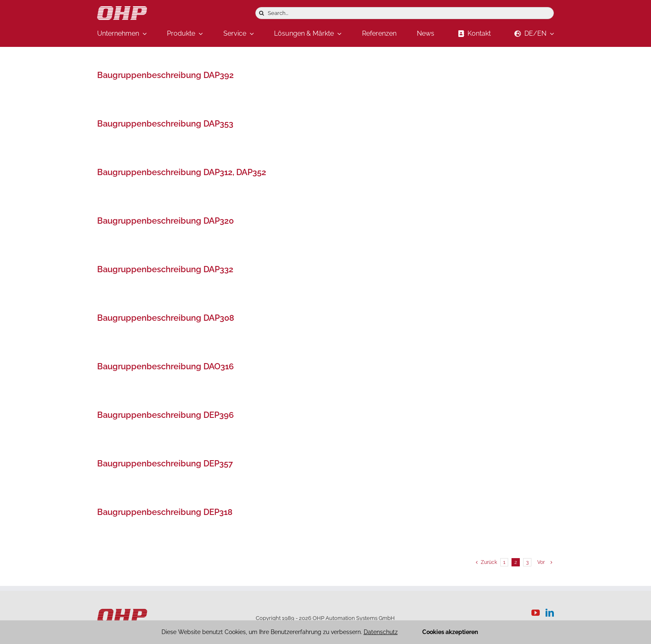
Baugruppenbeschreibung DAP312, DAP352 (182, 172)
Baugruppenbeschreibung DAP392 (165, 75)
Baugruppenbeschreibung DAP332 (165, 269)
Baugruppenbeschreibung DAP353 (165, 124)
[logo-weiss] (122, 10)
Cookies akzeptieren (450, 632)
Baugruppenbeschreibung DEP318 (165, 512)
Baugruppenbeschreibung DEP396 (165, 415)
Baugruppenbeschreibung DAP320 (165, 221)
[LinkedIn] (550, 613)
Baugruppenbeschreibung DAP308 (166, 318)
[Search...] (405, 13)
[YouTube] (536, 613)
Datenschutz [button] (381, 632)
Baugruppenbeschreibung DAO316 (165, 366)
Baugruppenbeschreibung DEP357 (165, 463)
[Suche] (261, 13)
